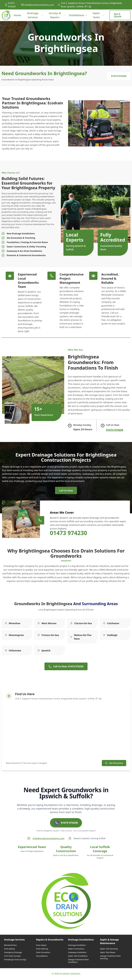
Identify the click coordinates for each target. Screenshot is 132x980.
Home (17, 17)
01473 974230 (10, 5)
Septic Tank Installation (78, 957)
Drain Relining (42, 950)
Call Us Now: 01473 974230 (66, 667)
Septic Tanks (98, 15)
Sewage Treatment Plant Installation (78, 962)
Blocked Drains (10, 946)
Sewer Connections (76, 950)
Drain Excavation (43, 953)
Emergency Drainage (13, 953)
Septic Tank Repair (108, 953)
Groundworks (42, 957)
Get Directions (114, 764)
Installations (78, 15)
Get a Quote (118, 15)
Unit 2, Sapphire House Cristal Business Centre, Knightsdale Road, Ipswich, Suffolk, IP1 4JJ (90, 5)
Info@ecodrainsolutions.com (38, 5)
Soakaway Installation (77, 953)
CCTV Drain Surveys (12, 957)
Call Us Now (66, 491)
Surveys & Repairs (57, 15)
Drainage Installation (77, 946)
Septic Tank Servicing (109, 950)
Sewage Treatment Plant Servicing (110, 958)
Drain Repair (41, 946)
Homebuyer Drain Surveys (15, 960)
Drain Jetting (9, 950)
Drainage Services (35, 15)
